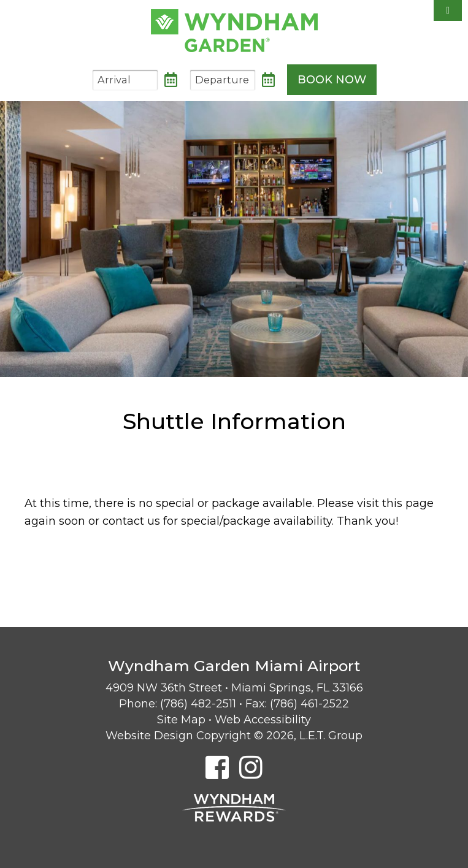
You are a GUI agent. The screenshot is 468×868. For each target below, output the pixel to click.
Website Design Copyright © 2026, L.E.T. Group (234, 736)
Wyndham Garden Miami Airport (234, 31)
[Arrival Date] (125, 80)
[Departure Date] (223, 80)
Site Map (181, 720)
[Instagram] (251, 767)
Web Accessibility (263, 720)
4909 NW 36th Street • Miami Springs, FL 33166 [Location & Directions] (234, 688)
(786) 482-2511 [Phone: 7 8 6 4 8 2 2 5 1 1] (198, 704)
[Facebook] (217, 767)
